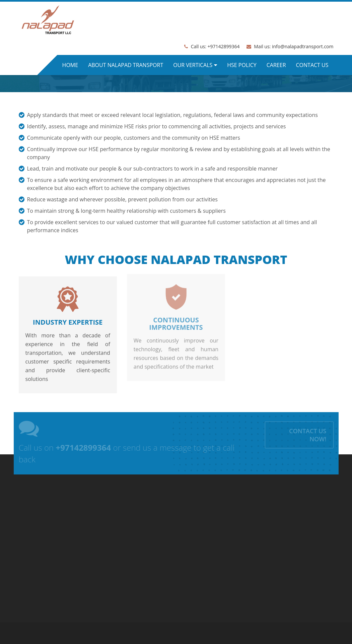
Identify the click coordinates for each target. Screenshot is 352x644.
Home (70, 65)
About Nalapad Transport (126, 65)
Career (276, 65)
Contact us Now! (309, 435)
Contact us (312, 65)
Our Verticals (193, 65)
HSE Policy (242, 65)
